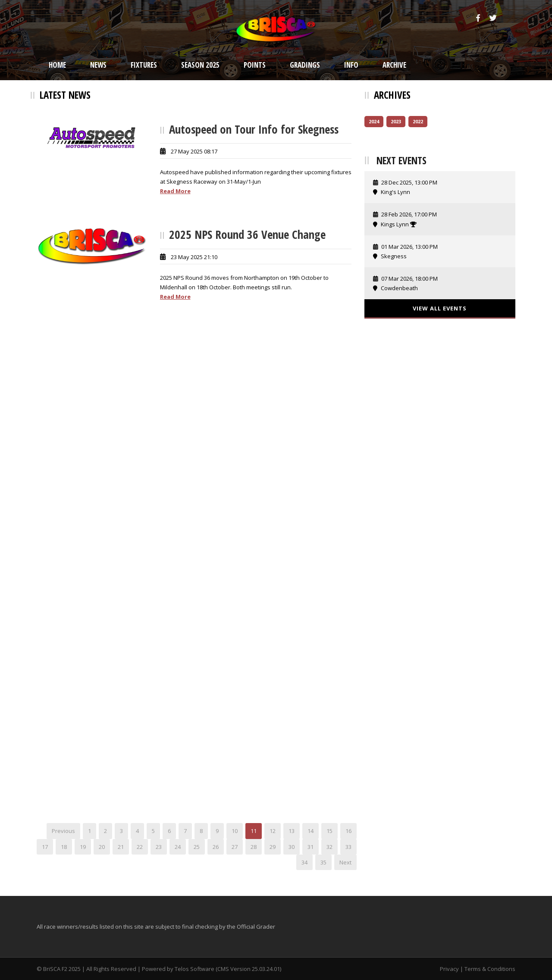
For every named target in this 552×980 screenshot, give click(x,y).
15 (329, 831)
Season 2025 (200, 65)
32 (329, 847)
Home (57, 65)
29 (273, 847)
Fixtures (144, 65)
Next (345, 862)
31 (310, 847)
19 (83, 847)
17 (45, 847)
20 (102, 847)
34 (304, 862)
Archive (394, 65)
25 (197, 847)
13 (292, 831)
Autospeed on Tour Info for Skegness (254, 129)
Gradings (305, 65)
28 (254, 847)
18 (64, 847)
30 (292, 847)
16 (348, 831)
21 (121, 847)
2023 (396, 121)
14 (310, 831)
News (98, 65)
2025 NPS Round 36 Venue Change (247, 234)
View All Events (440, 308)
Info (351, 65)
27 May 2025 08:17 (194, 151)
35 (323, 862)
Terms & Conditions (490, 969)
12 (273, 831)
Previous (63, 831)
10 (235, 831)
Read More (175, 191)
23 (159, 847)
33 (348, 847)
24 (178, 847)
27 (235, 847)
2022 (418, 121)
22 (140, 847)
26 (216, 847)
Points (255, 65)
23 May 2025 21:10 (194, 257)
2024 (374, 121)
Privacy (449, 969)
